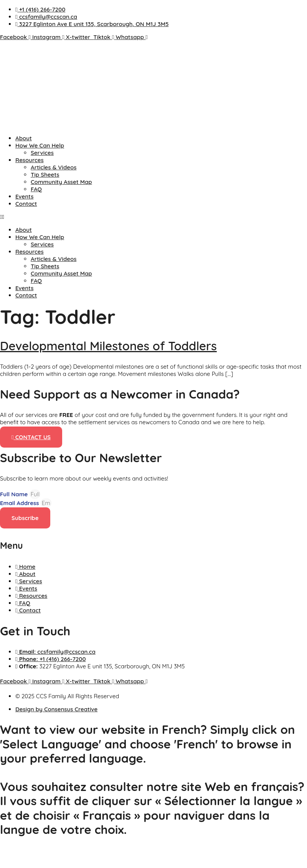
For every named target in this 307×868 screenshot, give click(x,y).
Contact (26, 204)
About (24, 138)
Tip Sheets (45, 175)
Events (24, 196)
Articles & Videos (54, 167)
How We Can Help (40, 145)
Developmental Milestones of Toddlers (108, 346)
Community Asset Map (61, 182)
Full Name (15, 494)
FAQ (36, 189)
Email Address (20, 503)
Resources (30, 160)
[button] (153, 217)
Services (42, 153)
